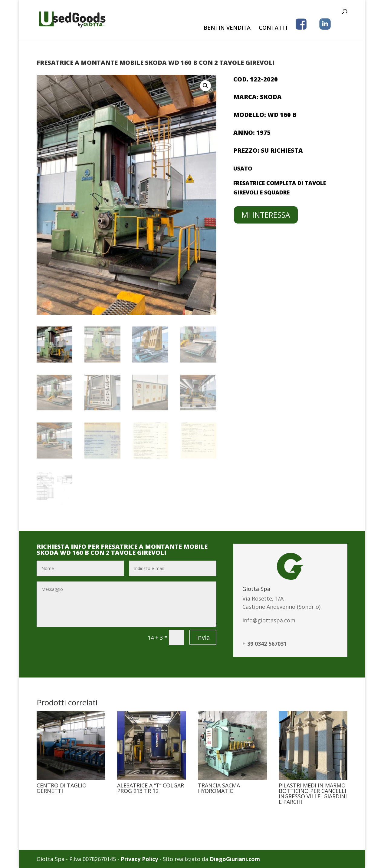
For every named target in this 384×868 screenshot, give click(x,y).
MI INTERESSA (266, 215)
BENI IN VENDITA (227, 28)
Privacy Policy (139, 859)
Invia (203, 637)
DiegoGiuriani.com (235, 859)
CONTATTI (273, 28)
